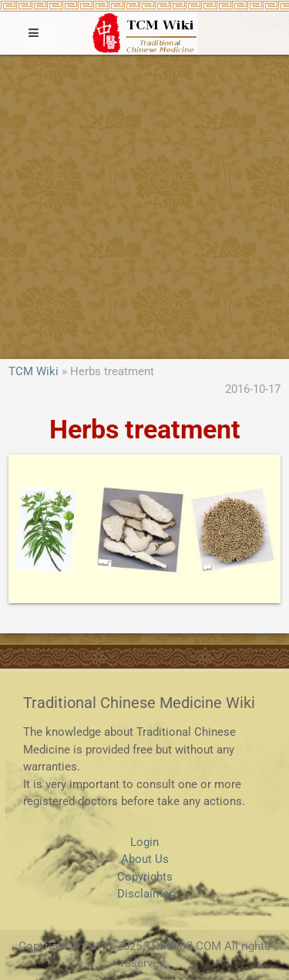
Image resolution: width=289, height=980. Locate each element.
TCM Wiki (34, 371)
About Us (145, 859)
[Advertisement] (144, 207)
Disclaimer (145, 894)
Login (144, 842)
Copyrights (145, 877)
